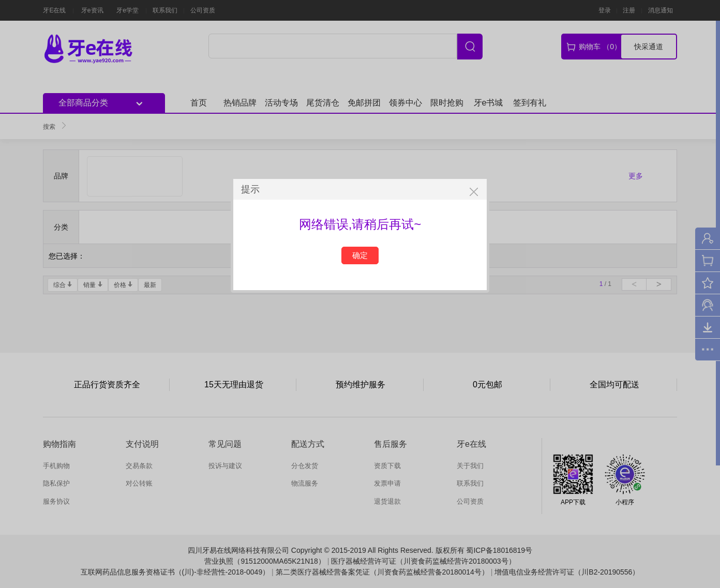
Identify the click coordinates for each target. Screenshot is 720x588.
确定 (360, 255)
